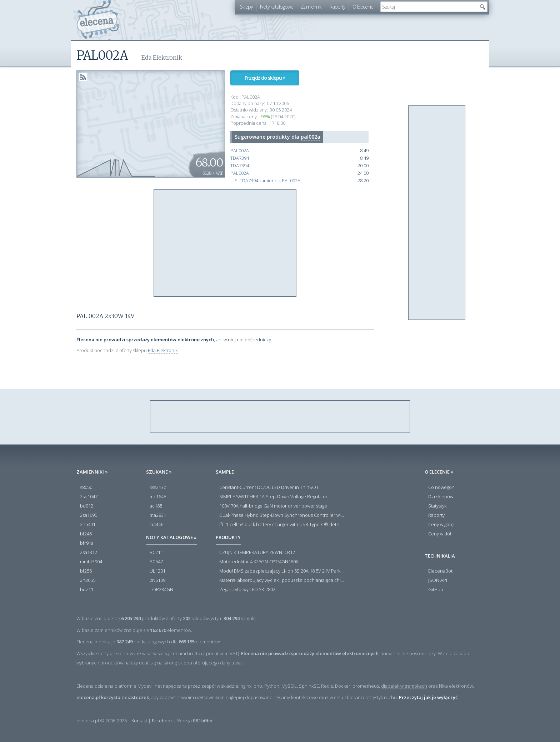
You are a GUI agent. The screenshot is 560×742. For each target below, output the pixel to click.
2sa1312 (89, 553)
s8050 (86, 488)
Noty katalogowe (277, 7)
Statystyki (438, 506)
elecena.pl (98, 20)
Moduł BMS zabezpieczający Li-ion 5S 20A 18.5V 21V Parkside (282, 571)
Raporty (337, 7)
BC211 (156, 553)
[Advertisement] (225, 243)
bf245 (86, 534)
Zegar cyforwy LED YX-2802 (247, 590)
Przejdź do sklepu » (265, 78)
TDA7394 (240, 158)
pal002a (311, 137)
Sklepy (246, 7)
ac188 (156, 506)
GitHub (436, 590)
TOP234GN (161, 590)
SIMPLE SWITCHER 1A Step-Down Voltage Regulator (273, 497)
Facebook (162, 721)
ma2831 (158, 515)
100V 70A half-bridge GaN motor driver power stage (273, 506)
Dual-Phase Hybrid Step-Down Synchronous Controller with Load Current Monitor (282, 515)
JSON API (438, 580)
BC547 (156, 562)
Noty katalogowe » (171, 537)
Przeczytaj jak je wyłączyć (428, 697)
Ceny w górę (441, 525)
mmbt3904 (91, 562)
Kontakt (139, 721)
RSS (83, 77)
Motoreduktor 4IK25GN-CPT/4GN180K (259, 562)
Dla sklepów (441, 497)
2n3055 (88, 580)
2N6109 (157, 580)
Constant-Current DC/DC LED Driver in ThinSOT (269, 488)
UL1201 (157, 571)
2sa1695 (89, 515)
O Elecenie (363, 7)
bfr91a (87, 543)
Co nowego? (441, 488)
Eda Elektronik (163, 350)
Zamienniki (311, 7)
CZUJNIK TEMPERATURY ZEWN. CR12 (257, 553)
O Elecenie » (439, 472)
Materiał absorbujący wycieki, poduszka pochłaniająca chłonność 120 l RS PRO (282, 580)
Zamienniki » (92, 472)
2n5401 (88, 525)
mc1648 (158, 497)
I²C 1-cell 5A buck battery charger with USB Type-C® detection (282, 525)
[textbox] (429, 7)
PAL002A (240, 151)
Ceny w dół (440, 534)
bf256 (86, 571)
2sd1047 (89, 497)
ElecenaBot (440, 571)
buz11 (87, 590)
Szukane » (159, 472)
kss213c (158, 488)
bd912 (87, 506)
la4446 (156, 525)
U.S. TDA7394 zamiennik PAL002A (265, 181)
